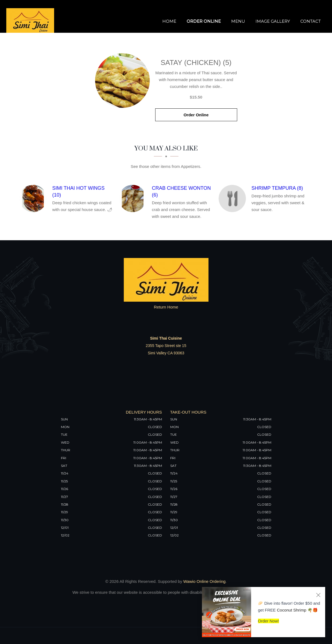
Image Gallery (273, 21)
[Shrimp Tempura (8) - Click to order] (234, 198)
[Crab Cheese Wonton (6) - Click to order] (134, 198)
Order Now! (268, 621)
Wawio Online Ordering (205, 581)
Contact (311, 21)
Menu (238, 21)
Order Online (204, 21)
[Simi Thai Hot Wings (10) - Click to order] (34, 198)
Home (169, 21)
